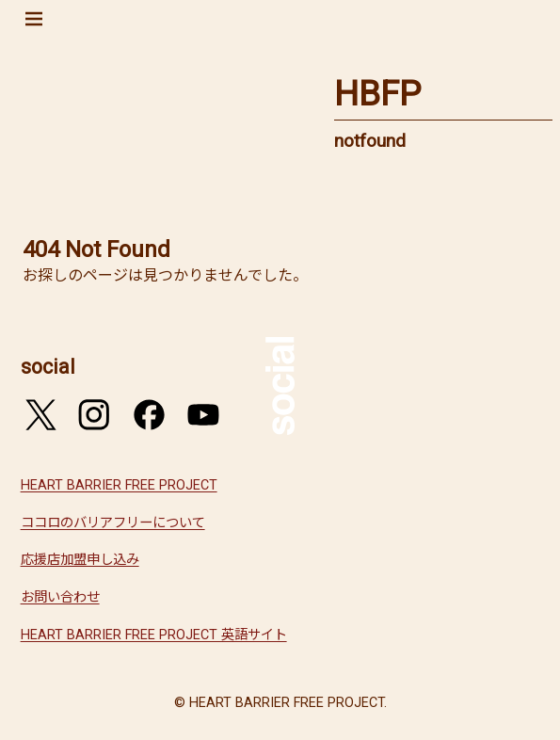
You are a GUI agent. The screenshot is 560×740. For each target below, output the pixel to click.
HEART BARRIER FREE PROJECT (119, 485)
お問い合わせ (60, 597)
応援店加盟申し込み (80, 560)
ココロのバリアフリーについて (113, 523)
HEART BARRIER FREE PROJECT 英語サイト (154, 635)
